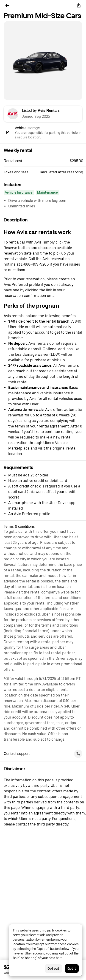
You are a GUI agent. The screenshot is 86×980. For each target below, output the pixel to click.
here (59, 958)
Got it (72, 969)
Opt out (53, 969)
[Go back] (7, 6)
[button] (45, 161)
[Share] (79, 6)
